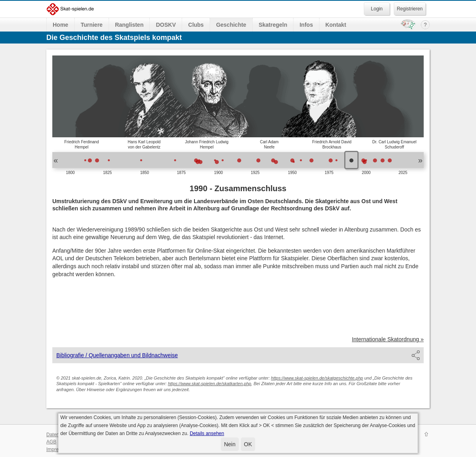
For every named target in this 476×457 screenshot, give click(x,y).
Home (60, 25)
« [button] (56, 160)
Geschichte (231, 25)
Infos (306, 25)
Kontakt (336, 25)
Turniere (92, 25)
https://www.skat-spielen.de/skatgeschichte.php (317, 378)
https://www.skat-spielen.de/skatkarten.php (209, 384)
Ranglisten (129, 25)
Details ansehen (207, 433)
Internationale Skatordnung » (388, 339)
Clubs (196, 25)
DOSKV (166, 25)
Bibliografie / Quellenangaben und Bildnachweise (117, 355)
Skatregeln (273, 25)
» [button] (420, 160)
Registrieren (410, 9)
